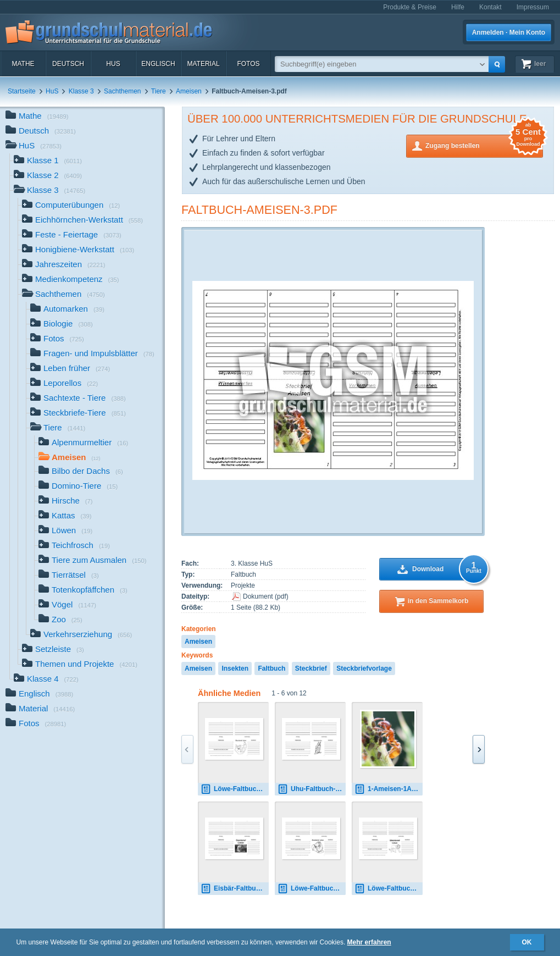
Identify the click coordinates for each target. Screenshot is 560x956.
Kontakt (490, 7)
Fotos (248, 64)
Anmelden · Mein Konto (509, 32)
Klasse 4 (46, 680)
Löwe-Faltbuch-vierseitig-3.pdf (235, 789)
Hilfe (458, 7)
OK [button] (527, 942)
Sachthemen (122, 91)
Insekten (235, 668)
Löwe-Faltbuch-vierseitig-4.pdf (312, 889)
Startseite (22, 91)
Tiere (159, 91)
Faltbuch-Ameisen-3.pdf (259, 210)
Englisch (158, 64)
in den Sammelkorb (438, 601)
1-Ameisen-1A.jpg (389, 789)
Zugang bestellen (484, 145)
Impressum (533, 7)
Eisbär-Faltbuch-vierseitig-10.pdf (235, 889)
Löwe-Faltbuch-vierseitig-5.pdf (389, 889)
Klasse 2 (48, 176)
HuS (113, 64)
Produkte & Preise (410, 7)
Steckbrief (311, 668)
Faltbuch (271, 668)
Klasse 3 (81, 91)
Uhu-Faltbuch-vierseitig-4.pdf (312, 789)
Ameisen (189, 91)
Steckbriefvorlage (364, 668)
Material (203, 64)
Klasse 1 (48, 161)
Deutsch (68, 64)
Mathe (23, 64)
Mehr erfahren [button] (369, 942)
